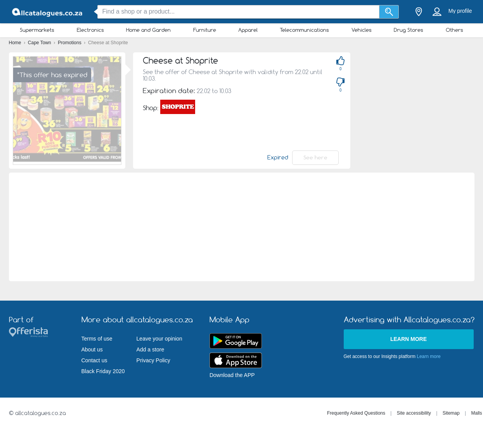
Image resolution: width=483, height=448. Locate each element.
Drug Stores (409, 30)
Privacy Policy (153, 360)
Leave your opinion (159, 339)
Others (454, 30)
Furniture (205, 30)
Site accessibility (414, 413)
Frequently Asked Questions (356, 413)
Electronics (90, 30)
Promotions (70, 43)
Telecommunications (304, 30)
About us (92, 349)
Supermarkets (37, 30)
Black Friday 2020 (103, 371)
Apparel (248, 30)
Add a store (151, 349)
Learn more (409, 339)
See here (315, 157)
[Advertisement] (241, 227)
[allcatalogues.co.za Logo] (48, 12)
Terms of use (97, 339)
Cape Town (40, 43)
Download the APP (232, 375)
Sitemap (451, 413)
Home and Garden (148, 30)
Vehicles (362, 30)
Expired (278, 157)
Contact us (94, 360)
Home (16, 43)
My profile (460, 11)
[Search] (389, 12)
